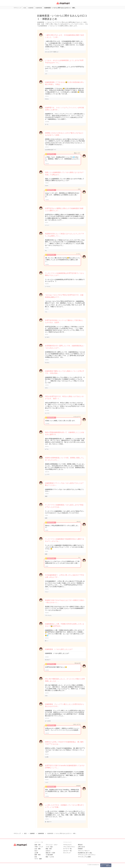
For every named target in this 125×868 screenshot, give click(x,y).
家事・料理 (37, 855)
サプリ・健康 (38, 859)
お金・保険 (37, 849)
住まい (36, 851)
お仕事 (36, 853)
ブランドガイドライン (69, 847)
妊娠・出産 (37, 845)
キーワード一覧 (67, 849)
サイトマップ (67, 853)
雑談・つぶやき (50, 857)
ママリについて (67, 845)
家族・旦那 (49, 849)
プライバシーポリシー (84, 851)
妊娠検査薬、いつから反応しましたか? (59, 649)
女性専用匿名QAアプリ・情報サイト (63, 5)
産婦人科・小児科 (50, 853)
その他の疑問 (49, 855)
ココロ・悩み (49, 847)
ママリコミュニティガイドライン (87, 855)
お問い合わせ (81, 847)
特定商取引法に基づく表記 (85, 853)
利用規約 (80, 849)
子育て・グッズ (39, 847)
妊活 (36, 857)
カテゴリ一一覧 (67, 851)
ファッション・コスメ (52, 845)
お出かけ (48, 851)
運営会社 (80, 845)
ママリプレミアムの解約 (84, 857)
